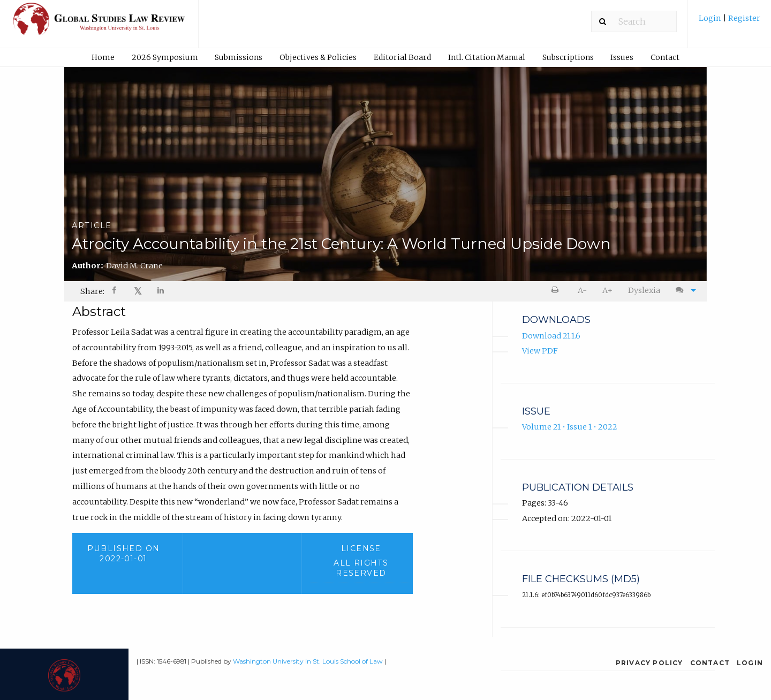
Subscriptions (568, 57)
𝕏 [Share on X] (138, 291)
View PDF (540, 351)
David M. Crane (134, 266)
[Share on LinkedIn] (161, 292)
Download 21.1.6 (551, 336)
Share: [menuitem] (92, 291)
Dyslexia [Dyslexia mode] (644, 290)
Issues (622, 57)
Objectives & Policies (318, 57)
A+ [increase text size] (607, 290)
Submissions (239, 57)
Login (711, 18)
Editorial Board (402, 57)
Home (103, 57)
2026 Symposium (165, 57)
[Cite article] (683, 291)
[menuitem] (730, 22)
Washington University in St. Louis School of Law (308, 661)
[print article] (557, 291)
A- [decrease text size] (582, 290)
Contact (665, 57)
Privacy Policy (649, 663)
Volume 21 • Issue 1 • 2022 (570, 427)
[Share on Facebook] (115, 292)
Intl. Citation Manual (487, 57)
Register (743, 18)
